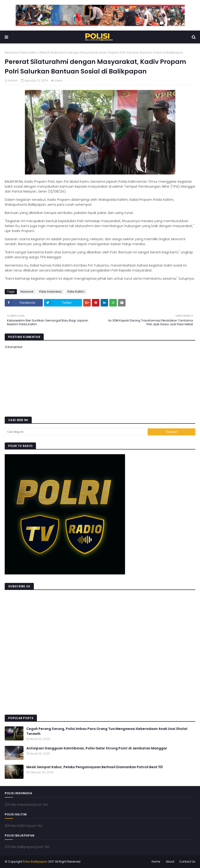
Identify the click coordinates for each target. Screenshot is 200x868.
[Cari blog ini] (76, 432)
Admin (13, 80)
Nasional (27, 292)
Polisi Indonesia (50, 292)
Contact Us (187, 862)
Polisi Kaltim (29, 52)
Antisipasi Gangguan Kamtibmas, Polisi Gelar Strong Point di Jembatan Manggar (97, 748)
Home (156, 862)
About (170, 862)
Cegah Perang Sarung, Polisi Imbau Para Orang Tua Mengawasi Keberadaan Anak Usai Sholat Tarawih (107, 731)
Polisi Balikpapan (35, 862)
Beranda (11, 52)
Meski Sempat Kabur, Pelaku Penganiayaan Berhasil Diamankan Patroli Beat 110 (95, 767)
